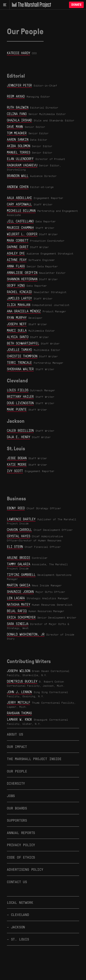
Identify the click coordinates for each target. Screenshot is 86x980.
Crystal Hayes (18, 536)
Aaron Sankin (18, 139)
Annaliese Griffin (22, 272)
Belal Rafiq (17, 611)
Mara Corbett (18, 240)
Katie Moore (17, 464)
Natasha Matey (18, 604)
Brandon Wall (18, 176)
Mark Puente (17, 409)
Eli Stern (15, 546)
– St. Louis (18, 939)
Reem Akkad (16, 96)
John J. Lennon (19, 692)
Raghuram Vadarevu (22, 165)
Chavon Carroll (19, 529)
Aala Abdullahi (19, 198)
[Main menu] (5, 5)
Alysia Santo (18, 337)
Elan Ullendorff (20, 159)
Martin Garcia (18, 585)
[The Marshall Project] (30, 5)
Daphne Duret (18, 247)
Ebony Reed (16, 508)
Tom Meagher (17, 133)
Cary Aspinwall (19, 204)
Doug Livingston (20, 403)
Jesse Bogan (17, 458)
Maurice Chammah (20, 227)
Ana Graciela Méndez (24, 311)
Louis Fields (18, 390)
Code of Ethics (21, 857)
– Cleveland (18, 914)
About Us (15, 734)
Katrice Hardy (18, 53)
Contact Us (17, 882)
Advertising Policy (25, 869)
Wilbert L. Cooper (22, 234)
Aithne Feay (17, 260)
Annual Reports (21, 833)
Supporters (17, 820)
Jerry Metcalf (18, 702)
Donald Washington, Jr (26, 634)
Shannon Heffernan (22, 279)
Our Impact (17, 746)
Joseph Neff (17, 324)
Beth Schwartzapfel (23, 343)
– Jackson (16, 927)
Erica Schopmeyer (21, 617)
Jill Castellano (20, 221)
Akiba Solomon (18, 146)
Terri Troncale (19, 362)
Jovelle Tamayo (19, 350)
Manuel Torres (18, 152)
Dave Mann (15, 126)
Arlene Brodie (18, 557)
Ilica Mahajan (18, 305)
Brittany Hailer (20, 396)
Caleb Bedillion (20, 430)
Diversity (16, 783)
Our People (17, 771)
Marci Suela (17, 330)
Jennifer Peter (19, 85)
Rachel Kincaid (19, 292)
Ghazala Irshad (19, 120)
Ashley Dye (16, 253)
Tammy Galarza (18, 564)
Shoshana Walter (20, 369)
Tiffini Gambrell (21, 574)
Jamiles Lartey (19, 298)
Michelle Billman (21, 210)
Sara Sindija (18, 624)
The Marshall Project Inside (34, 759)
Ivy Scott (15, 471)
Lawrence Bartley (21, 519)
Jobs (11, 796)
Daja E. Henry (18, 437)
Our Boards (17, 808)
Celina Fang (17, 114)
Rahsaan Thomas (19, 713)
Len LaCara (16, 598)
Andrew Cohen (18, 187)
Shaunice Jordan (20, 591)
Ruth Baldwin (18, 107)
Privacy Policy (21, 845)
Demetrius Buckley (22, 681)
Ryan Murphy (17, 317)
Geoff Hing (16, 285)
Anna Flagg (16, 266)
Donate (76, 5)
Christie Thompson (22, 356)
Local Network (20, 902)
